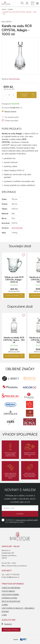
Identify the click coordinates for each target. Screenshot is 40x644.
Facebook (7, 624)
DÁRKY (10, 9)
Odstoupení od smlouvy (11, 630)
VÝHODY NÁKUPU (8, 591)
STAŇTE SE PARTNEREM (11, 588)
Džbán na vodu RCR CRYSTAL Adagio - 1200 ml (14, 279)
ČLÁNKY (5, 605)
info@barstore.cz (13, 577)
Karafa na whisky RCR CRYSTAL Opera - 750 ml (14, 340)
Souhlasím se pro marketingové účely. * (22, 521)
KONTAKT (5, 612)
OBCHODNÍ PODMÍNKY (10, 595)
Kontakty (7, 571)
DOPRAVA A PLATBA (9, 598)
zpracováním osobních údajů (27, 520)
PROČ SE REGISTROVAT (11, 601)
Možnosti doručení (9, 111)
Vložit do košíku (28, 95)
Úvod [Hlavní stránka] (4, 9)
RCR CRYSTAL (14, 79)
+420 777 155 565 (12, 575)
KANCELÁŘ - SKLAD (11, 546)
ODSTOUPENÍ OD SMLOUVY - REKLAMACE (18, 608)
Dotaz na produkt (10, 121)
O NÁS (4, 615)
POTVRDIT (20, 514)
